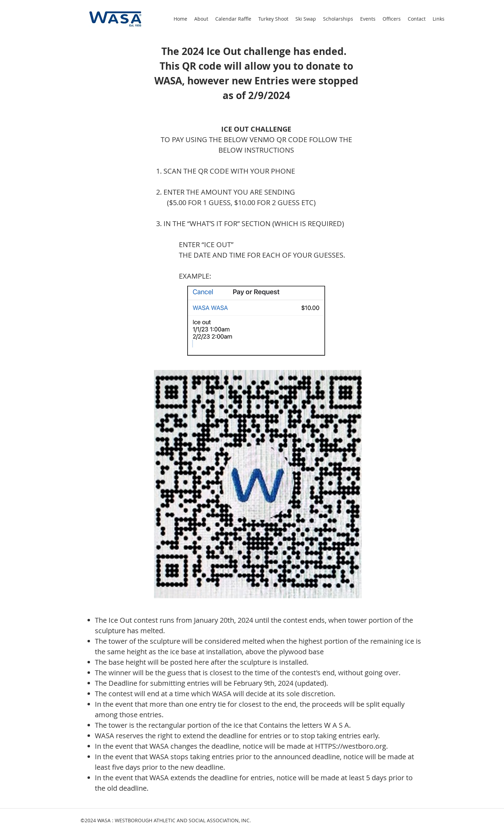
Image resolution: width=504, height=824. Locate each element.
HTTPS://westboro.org (351, 746)
